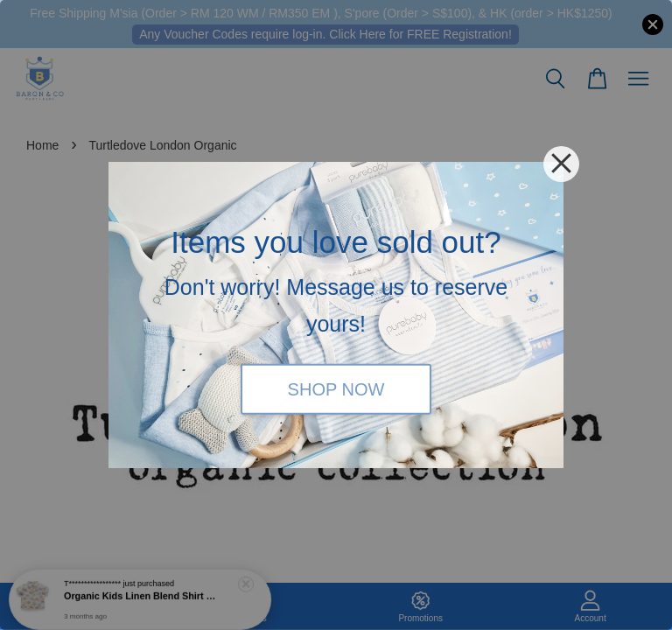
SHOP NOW (336, 388)
